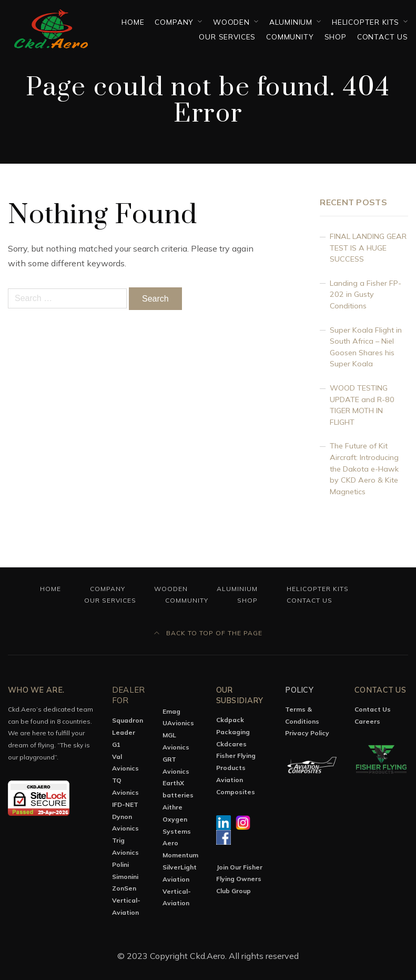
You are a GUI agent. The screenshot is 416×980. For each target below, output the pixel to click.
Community (290, 37)
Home (133, 22)
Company (174, 22)
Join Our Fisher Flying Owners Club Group (239, 879)
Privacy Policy (307, 733)
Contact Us (383, 37)
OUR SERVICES (227, 37)
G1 (116, 744)
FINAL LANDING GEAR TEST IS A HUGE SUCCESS (368, 248)
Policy (299, 690)
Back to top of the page (208, 633)
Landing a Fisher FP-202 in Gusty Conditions (366, 294)
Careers (367, 721)
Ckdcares (231, 744)
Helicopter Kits (366, 22)
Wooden (231, 22)
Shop (336, 37)
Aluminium (291, 22)
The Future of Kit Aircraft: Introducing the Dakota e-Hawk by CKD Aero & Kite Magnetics (364, 468)
